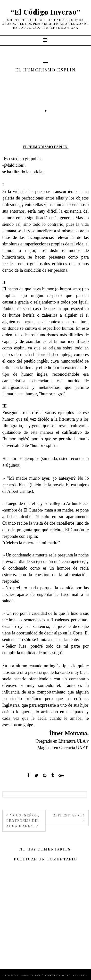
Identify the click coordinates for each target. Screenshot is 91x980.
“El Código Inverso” (46, 12)
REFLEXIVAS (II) (69, 815)
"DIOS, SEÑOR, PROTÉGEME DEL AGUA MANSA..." (23, 821)
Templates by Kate (73, 975)
